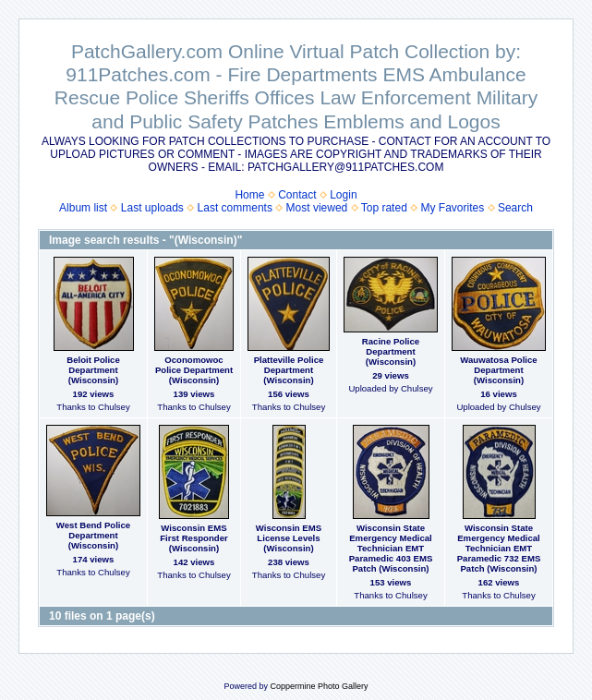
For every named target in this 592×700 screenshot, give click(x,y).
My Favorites (453, 208)
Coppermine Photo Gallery (319, 686)
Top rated (384, 208)
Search (515, 208)
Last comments (235, 208)
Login (343, 195)
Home (249, 195)
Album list (83, 208)
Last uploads (152, 208)
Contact (297, 195)
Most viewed (317, 208)
